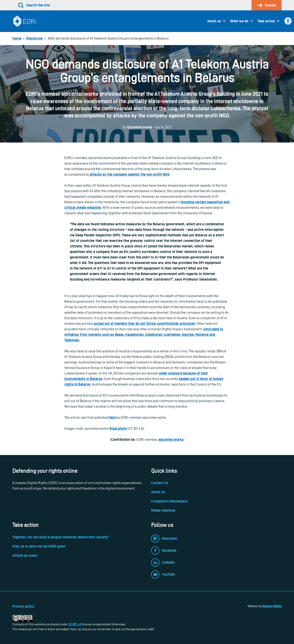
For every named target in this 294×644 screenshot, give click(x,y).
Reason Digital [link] (272, 606)
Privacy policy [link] (23, 606)
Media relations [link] (163, 510)
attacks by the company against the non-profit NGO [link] (129, 174)
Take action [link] (266, 21)
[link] (288, 21)
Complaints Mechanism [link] (169, 501)
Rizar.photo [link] (118, 428)
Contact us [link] (160, 483)
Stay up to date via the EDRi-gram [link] (39, 546)
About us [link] (214, 21)
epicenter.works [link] (171, 439)
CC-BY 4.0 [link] (75, 624)
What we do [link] (239, 21)
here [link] (113, 417)
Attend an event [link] (25, 556)
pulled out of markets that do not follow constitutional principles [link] (144, 323)
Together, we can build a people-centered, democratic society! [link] (61, 537)
